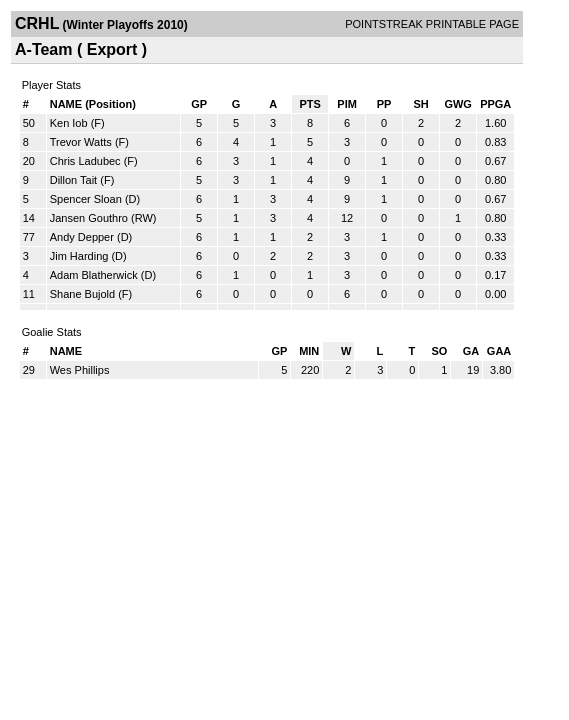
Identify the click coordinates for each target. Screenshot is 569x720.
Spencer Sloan (86, 199)
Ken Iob (69, 123)
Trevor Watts (81, 142)
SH (420, 104)
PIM (347, 104)
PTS (309, 104)
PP (384, 104)
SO (439, 351)
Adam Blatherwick (94, 275)
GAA (499, 351)
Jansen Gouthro (89, 218)
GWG (458, 104)
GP (199, 104)
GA (471, 351)
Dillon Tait (74, 180)
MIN (309, 351)
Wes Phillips (80, 370)
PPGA (495, 104)
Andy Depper (82, 237)
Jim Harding (79, 256)
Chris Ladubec (85, 161)
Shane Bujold (82, 294)
